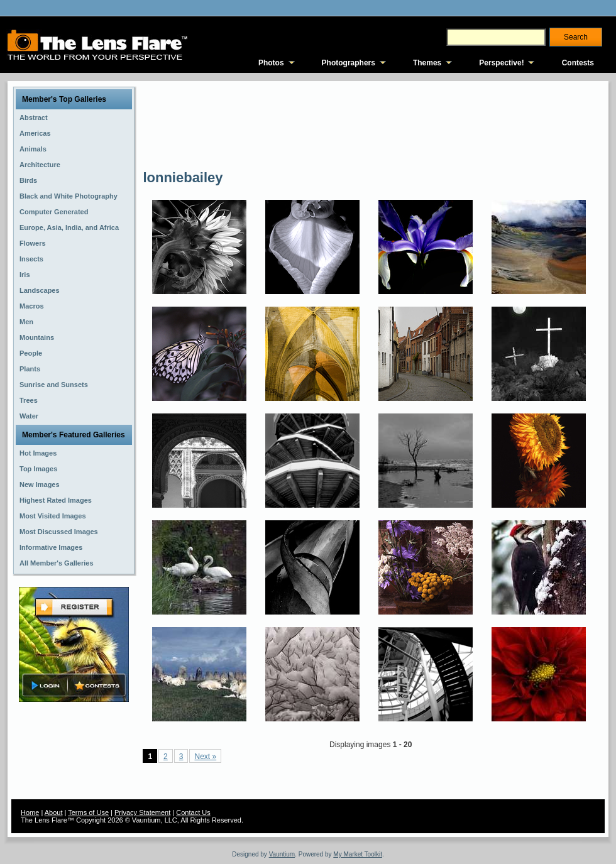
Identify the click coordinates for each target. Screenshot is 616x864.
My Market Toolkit (358, 854)
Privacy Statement (142, 812)
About (54, 812)
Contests (578, 63)
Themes (427, 63)
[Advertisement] (189, 124)
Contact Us (193, 812)
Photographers (349, 63)
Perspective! (501, 63)
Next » (205, 757)
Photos (271, 63)
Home (30, 812)
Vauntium (282, 854)
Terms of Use (88, 812)
